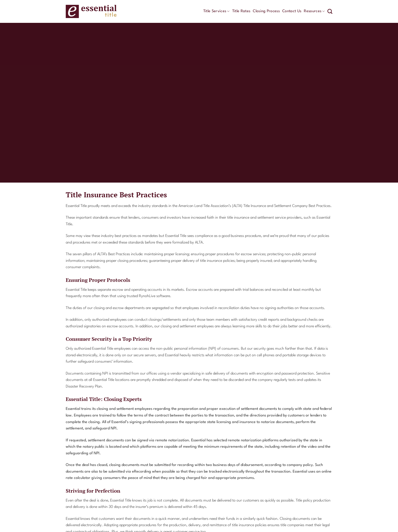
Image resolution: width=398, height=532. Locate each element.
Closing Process (266, 11)
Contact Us (292, 11)
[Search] (330, 11)
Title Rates (241, 11)
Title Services (217, 11)
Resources (314, 11)
